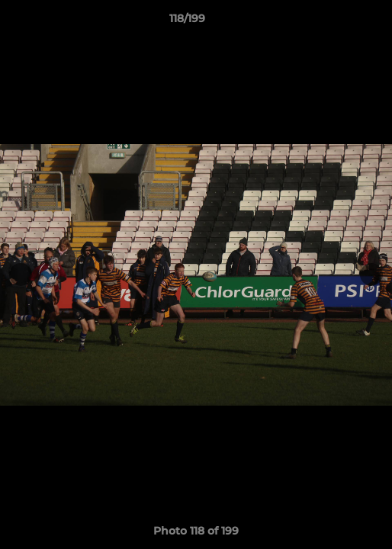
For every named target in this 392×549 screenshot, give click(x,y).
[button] (337, 22)
